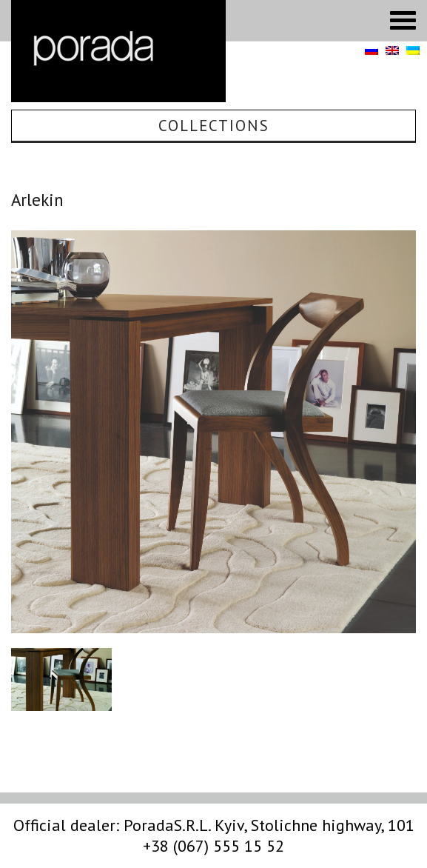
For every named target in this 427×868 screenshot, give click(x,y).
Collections (214, 126)
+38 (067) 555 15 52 (213, 846)
